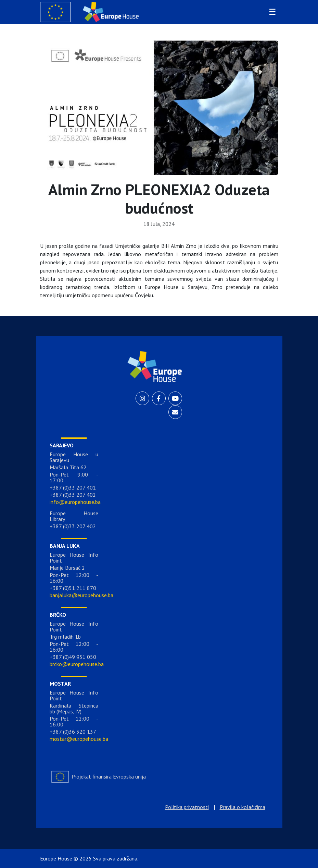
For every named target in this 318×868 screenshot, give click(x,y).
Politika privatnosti (187, 807)
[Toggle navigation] (271, 12)
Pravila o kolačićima (243, 807)
